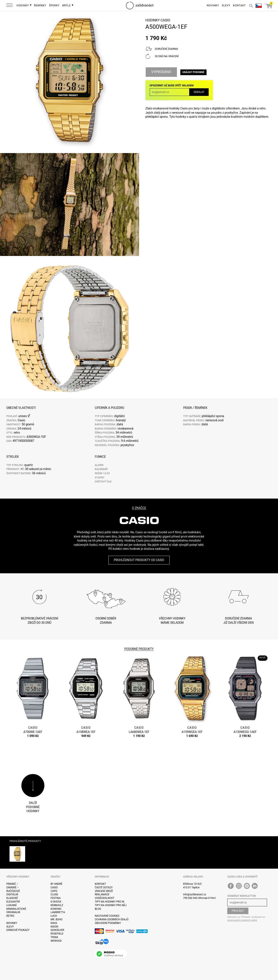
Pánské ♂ (12, 884)
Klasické (12, 898)
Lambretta (58, 912)
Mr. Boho (57, 919)
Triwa (54, 937)
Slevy (10, 927)
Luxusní (11, 905)
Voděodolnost (104, 898)
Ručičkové (13, 891)
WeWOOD (56, 941)
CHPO (54, 891)
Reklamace (102, 894)
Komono (56, 909)
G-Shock (56, 902)
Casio (165, 20)
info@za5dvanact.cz (194, 894)
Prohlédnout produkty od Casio (139, 560)
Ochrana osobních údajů (112, 919)
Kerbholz (57, 905)
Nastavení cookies (107, 916)
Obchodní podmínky (108, 923)
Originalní (13, 912)
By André (56, 884)
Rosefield (57, 934)
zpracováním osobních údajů (242, 920)
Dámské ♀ (13, 887)
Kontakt (100, 884)
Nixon (54, 927)
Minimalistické (16, 909)
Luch (54, 916)
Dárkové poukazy (18, 930)
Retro (10, 916)
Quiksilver (57, 930)
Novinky (12, 923)
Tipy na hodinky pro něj (111, 905)
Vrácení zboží (104, 891)
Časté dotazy (104, 887)
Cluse (54, 894)
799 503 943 (190, 898)
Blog (98, 909)
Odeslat (199, 92)
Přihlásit (238, 911)
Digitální (12, 894)
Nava (54, 923)
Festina (56, 898)
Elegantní (13, 902)
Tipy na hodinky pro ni (110, 902)
